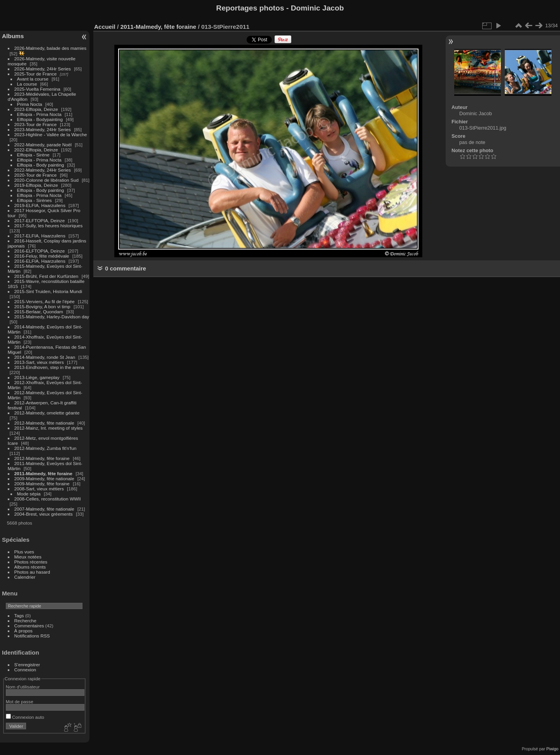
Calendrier (25, 577)
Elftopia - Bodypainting (40, 119)
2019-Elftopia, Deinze (36, 185)
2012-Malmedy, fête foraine (42, 458)
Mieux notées (28, 557)
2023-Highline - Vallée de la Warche (51, 134)
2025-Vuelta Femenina (38, 89)
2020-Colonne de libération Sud (47, 180)
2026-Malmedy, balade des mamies (51, 48)
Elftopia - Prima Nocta (39, 114)
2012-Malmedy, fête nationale (44, 423)
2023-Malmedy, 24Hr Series (43, 129)
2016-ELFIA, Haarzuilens (40, 261)
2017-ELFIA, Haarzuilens (41, 236)
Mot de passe (20, 701)
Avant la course (33, 79)
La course (27, 84)
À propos (24, 631)
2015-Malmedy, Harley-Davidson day (52, 317)
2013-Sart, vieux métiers (40, 362)
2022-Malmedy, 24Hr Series (43, 170)
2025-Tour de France (36, 74)
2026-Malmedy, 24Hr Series (43, 69)
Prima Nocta (30, 104)
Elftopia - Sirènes (35, 200)
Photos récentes (31, 562)
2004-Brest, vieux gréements (44, 514)
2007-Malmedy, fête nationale (44, 509)
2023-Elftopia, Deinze (36, 109)
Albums (13, 36)
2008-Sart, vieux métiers (39, 489)
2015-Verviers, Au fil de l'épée (45, 301)
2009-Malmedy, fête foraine (42, 484)
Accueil (105, 27)
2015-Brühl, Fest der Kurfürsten (46, 276)
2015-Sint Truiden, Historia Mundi (48, 291)
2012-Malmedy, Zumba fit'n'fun (45, 448)
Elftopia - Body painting (41, 165)
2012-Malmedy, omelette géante (47, 413)
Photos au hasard (32, 572)
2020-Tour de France (36, 175)
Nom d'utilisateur (23, 687)
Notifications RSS (32, 636)
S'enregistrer (27, 665)
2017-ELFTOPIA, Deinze (40, 220)
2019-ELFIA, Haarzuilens (40, 205)
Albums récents (30, 567)
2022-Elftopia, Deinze (36, 150)
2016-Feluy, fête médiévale (42, 256)
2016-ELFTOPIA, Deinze (40, 251)
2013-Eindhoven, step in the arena (49, 367)
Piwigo (552, 749)
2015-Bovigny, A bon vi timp (42, 306)
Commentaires (29, 626)
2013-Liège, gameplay (37, 377)
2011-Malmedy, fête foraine (44, 473)
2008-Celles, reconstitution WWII (48, 499)
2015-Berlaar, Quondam (39, 312)
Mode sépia (29, 494)
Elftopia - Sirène (33, 155)
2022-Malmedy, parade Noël (43, 145)
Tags (19, 615)
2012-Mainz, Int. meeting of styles (49, 428)
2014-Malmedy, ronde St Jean (45, 357)
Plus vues (24, 552)
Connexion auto (25, 717)
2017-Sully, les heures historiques (49, 226)
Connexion (25, 670)
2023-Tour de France (36, 124)
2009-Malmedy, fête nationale (44, 478)
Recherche (25, 621)
